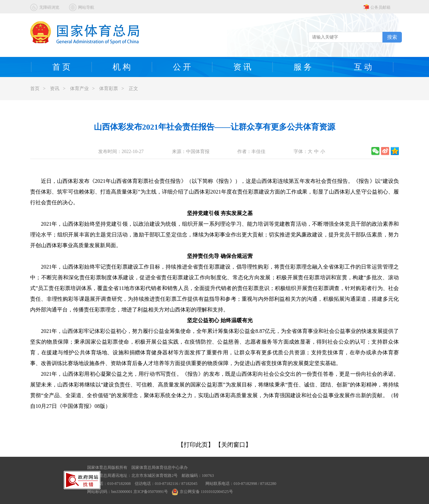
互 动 (363, 67)
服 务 (303, 67)
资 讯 (242, 67)
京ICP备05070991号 (151, 492)
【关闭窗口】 (233, 445)
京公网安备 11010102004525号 (202, 492)
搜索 (392, 37)
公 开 (182, 67)
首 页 (61, 67)
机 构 (122, 67)
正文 (133, 89)
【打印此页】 (196, 445)
